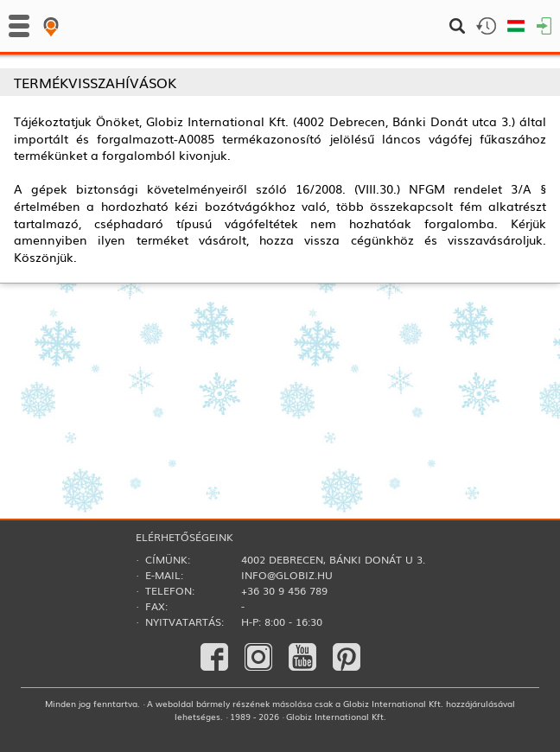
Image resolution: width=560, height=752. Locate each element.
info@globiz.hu (287, 575)
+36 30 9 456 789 (284, 590)
